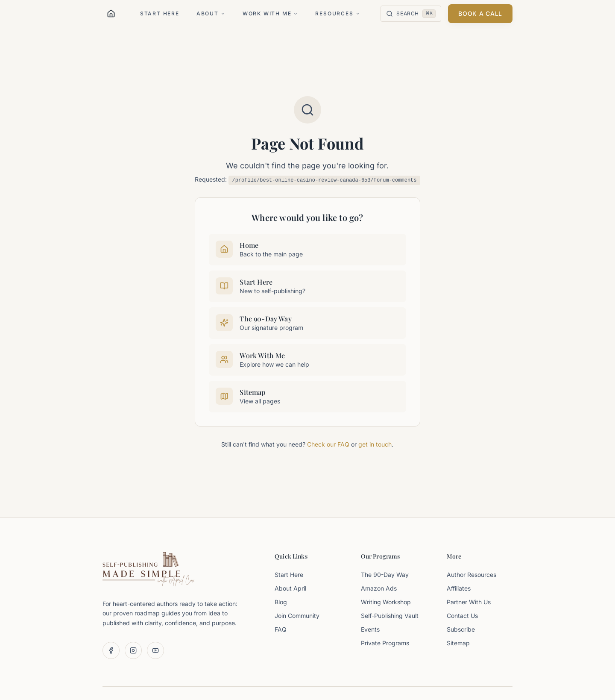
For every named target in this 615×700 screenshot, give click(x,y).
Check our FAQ (328, 444)
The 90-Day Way (385, 575)
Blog (281, 602)
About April (290, 588)
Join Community (297, 616)
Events (370, 629)
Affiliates (459, 588)
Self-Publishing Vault (390, 616)
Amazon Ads (379, 588)
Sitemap (458, 643)
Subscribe (461, 629)
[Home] (111, 14)
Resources (338, 13)
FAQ (281, 629)
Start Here (160, 13)
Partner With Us (469, 602)
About (211, 13)
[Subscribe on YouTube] (155, 650)
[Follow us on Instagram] (133, 650)
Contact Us (462, 616)
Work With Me (271, 13)
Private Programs (385, 643)
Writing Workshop (386, 602)
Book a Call (480, 13)
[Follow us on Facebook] (111, 650)
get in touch (375, 444)
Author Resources (471, 575)
